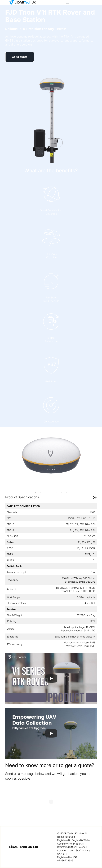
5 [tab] (56, 492)
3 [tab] (46, 492)
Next (99, 460)
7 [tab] (67, 492)
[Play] (51, 678)
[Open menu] (68, 3)
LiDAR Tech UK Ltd (24, 847)
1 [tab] (36, 492)
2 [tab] (41, 492)
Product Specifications (51, 497)
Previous (3, 460)
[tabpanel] (51, 455)
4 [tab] (51, 492)
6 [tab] (61, 492)
